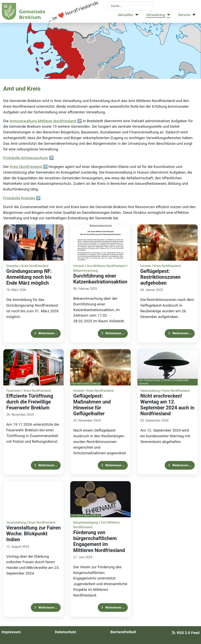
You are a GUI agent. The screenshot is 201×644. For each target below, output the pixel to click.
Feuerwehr (14, 391)
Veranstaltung (150, 391)
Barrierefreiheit (123, 632)
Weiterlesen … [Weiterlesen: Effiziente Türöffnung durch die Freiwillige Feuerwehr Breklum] (46, 465)
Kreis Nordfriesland (26, 167)
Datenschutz (66, 632)
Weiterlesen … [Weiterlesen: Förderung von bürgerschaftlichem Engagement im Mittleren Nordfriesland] (113, 608)
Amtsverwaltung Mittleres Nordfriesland (43, 121)
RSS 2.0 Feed (185, 633)
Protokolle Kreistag (19, 198)
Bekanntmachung (85, 271)
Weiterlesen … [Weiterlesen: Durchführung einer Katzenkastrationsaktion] (113, 333)
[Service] (193, 15)
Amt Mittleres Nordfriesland (106, 266)
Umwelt (79, 266)
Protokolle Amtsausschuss (26, 158)
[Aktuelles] (136, 15)
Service (184, 15)
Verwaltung (155, 15)
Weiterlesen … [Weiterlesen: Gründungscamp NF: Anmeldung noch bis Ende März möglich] (46, 333)
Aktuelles (126, 15)
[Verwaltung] (168, 15)
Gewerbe (12, 266)
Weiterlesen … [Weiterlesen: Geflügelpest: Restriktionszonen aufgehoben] (180, 333)
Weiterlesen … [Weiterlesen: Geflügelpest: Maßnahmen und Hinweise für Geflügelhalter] (113, 465)
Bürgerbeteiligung (85, 522)
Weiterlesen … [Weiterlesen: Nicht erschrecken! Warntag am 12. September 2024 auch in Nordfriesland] (180, 465)
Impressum (11, 632)
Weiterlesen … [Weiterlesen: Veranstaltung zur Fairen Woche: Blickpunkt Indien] (46, 608)
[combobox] (131, 6)
